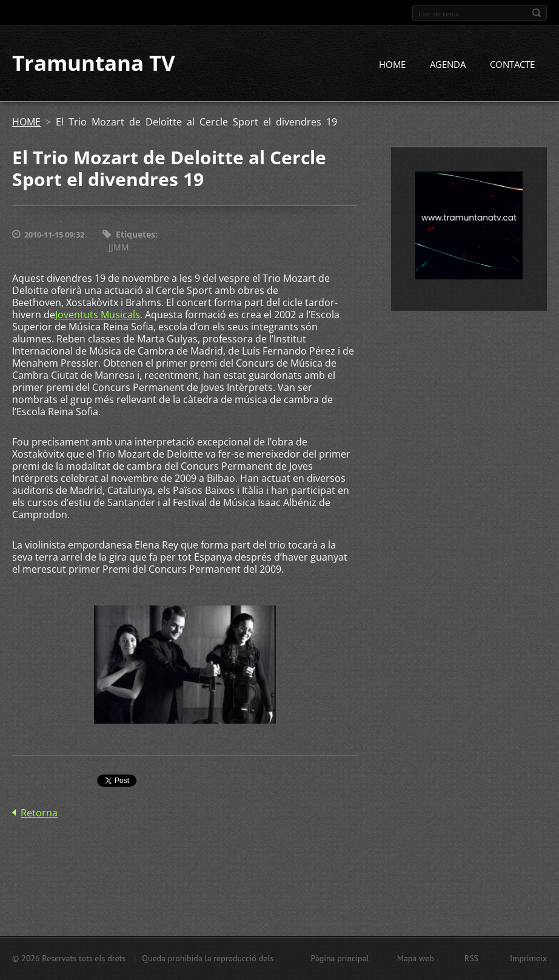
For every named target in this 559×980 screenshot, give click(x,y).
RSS (471, 958)
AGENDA (448, 65)
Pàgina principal (340, 958)
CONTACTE (512, 65)
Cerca (537, 13)
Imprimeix (528, 958)
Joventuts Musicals (98, 315)
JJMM (119, 247)
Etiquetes (136, 235)
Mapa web (416, 958)
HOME (392, 65)
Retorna (39, 813)
